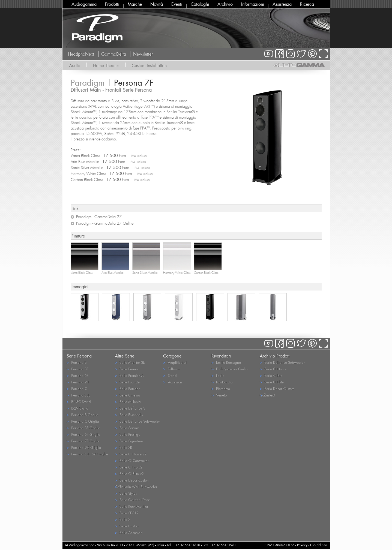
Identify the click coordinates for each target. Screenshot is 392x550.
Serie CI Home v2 (131, 454)
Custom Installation (149, 65)
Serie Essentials (129, 415)
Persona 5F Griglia (83, 434)
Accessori (173, 382)
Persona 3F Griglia (83, 428)
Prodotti (112, 4)
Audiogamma (84, 4)
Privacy (302, 545)
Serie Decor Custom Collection (132, 480)
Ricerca (307, 4)
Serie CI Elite (272, 382)
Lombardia (222, 382)
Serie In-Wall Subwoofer (136, 487)
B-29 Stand (77, 408)
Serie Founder (128, 382)
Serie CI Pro (271, 375)
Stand (170, 375)
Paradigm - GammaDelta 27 (99, 217)
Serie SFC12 (127, 513)
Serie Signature (129, 441)
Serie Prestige (128, 434)
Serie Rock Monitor (131, 506)
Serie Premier (127, 369)
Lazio (218, 375)
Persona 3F (77, 369)
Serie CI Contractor (132, 460)
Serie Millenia (128, 402)
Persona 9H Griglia (84, 447)
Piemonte (221, 388)
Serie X (122, 519)
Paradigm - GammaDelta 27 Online (105, 223)
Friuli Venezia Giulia (230, 369)
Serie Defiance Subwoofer (137, 421)
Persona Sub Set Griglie (87, 454)
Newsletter (143, 54)
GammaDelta (114, 54)
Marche (135, 4)
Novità (157, 4)
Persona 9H (78, 382)
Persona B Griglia (83, 415)
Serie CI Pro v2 (129, 467)
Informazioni (253, 4)
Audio (75, 65)
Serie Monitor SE (130, 362)
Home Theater (106, 65)
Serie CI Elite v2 (129, 474)
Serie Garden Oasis (133, 500)
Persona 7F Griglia (83, 441)
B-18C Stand (79, 402)
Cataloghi (200, 4)
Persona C (77, 388)
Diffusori (172, 369)
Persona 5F (77, 375)
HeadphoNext (81, 54)
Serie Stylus (126, 493)
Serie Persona (128, 388)
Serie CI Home (273, 369)
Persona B (77, 362)
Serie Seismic (127, 428)
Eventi (177, 4)
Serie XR (123, 447)
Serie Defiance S (130, 408)
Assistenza (282, 4)
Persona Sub (79, 395)
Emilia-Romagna (226, 362)
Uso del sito (319, 545)
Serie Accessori (129, 532)
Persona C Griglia (83, 421)
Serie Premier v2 (130, 375)
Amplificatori (175, 362)
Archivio (225, 4)
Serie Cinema (128, 395)
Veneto (219, 395)
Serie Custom (127, 526)
